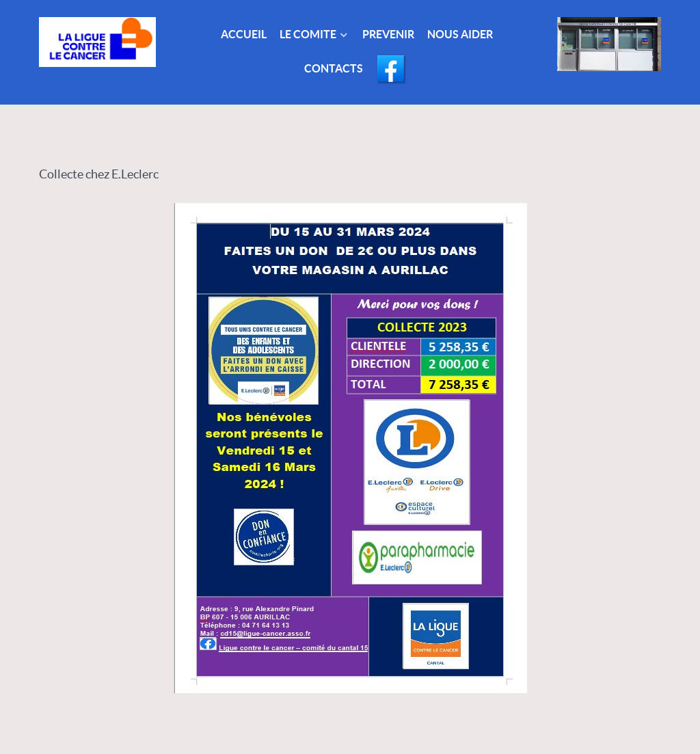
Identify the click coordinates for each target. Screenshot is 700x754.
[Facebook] (392, 70)
